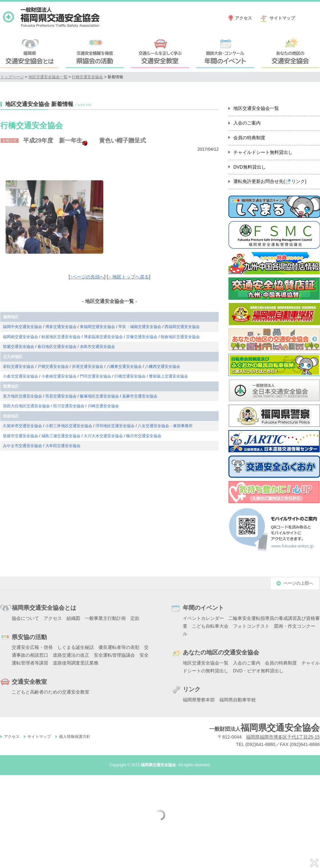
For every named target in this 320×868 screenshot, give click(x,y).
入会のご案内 (247, 123)
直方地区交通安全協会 (22, 396)
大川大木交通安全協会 (103, 436)
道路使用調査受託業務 (76, 663)
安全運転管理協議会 (114, 655)
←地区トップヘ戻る (128, 277)
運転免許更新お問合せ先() (270, 181)
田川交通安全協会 (69, 406)
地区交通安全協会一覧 (48, 77)
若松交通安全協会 (19, 367)
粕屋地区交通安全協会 (61, 337)
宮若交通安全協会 (61, 396)
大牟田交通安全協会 (63, 446)
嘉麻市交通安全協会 (140, 396)
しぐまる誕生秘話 (76, 647)
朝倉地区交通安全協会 (180, 337)
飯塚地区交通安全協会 (99, 396)
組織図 (73, 618)
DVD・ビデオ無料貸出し (258, 671)
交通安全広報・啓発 (32, 647)
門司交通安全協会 (95, 376)
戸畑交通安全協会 (53, 367)
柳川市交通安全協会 (144, 436)
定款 (135, 618)
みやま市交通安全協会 (22, 446)
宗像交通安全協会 (142, 337)
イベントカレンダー (203, 618)
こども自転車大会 (210, 626)
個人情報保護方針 (75, 737)
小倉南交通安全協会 (59, 376)
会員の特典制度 (249, 138)
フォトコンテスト (251, 626)
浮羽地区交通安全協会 (115, 426)
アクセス (243, 18)
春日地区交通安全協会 (57, 347)
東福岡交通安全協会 (97, 327)
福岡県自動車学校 (238, 700)
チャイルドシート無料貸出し (263, 152)
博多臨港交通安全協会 (103, 337)
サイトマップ (282, 18)
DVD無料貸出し (250, 167)
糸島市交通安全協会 (97, 347)
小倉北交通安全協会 (21, 376)
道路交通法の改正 (71, 655)
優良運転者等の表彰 (119, 647)
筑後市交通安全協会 (21, 436)
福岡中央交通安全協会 (22, 327)
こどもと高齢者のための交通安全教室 (51, 692)
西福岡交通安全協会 (182, 327)
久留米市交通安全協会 (22, 426)
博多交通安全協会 (61, 327)
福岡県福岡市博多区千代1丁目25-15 (283, 737)
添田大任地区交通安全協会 (26, 406)
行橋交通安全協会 (87, 77)
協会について (25, 618)
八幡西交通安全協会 (163, 367)
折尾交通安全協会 (88, 367)
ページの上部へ (298, 583)
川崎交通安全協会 (103, 406)
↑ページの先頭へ (87, 277)
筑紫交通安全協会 (19, 347)
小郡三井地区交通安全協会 (69, 426)
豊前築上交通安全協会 (168, 376)
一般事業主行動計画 (105, 618)
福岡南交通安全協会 (21, 337)
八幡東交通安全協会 (124, 367)
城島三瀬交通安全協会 (61, 436)
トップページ (12, 77)
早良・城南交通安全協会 (140, 327)
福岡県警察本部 (199, 700)
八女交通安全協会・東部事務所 (165, 426)
